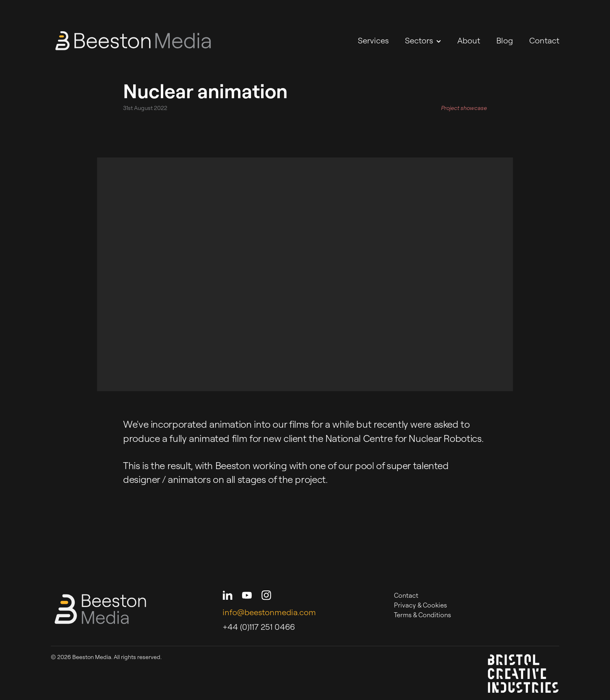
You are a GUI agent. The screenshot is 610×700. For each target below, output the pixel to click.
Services (373, 40)
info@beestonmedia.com (269, 612)
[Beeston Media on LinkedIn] (227, 595)
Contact (544, 40)
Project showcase (464, 108)
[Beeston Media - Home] (133, 41)
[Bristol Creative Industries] (523, 673)
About (469, 40)
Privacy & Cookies (420, 605)
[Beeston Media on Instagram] (266, 595)
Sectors (423, 40)
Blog (505, 40)
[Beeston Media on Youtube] (247, 595)
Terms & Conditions (422, 615)
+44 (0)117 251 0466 (259, 627)
